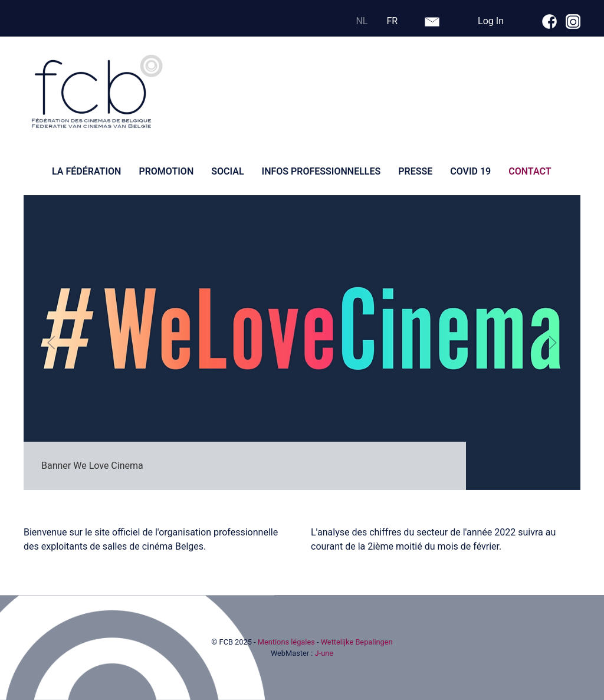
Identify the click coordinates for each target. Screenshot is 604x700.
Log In (491, 21)
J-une (324, 653)
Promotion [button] (166, 171)
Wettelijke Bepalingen (357, 642)
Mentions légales (286, 642)
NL (362, 21)
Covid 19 (470, 171)
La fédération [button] (86, 171)
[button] (51, 343)
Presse (415, 171)
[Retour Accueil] (97, 92)
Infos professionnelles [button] (321, 171)
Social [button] (227, 171)
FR (392, 21)
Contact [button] (530, 171)
